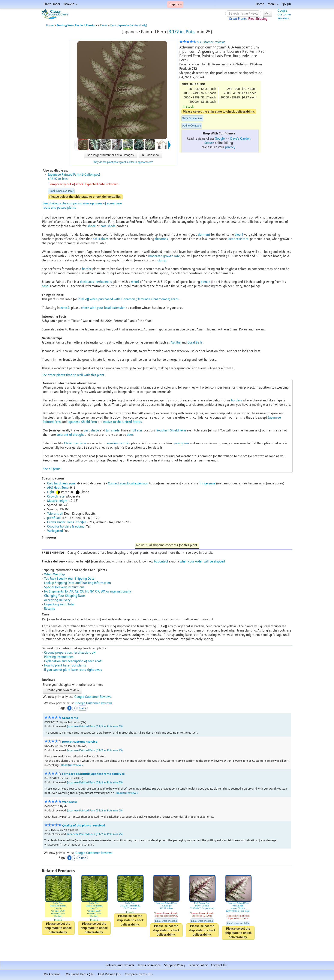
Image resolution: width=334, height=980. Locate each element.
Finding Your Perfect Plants (77, 25)
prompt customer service (80, 742)
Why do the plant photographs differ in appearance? (123, 162)
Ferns (104, 25)
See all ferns (52, 469)
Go (267, 13)
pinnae (205, 282)
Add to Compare (192, 126)
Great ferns (70, 718)
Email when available (61, 191)
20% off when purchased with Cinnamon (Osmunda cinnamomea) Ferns (128, 299)
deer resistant (238, 239)
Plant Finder (52, 4)
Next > (82, 708)
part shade (108, 226)
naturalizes (101, 239)
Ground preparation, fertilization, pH (70, 653)
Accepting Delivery (57, 600)
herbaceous (104, 282)
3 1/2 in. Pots (182, 32)
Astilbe (176, 343)
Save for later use (192, 118)
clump (162, 260)
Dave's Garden (240, 139)
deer (130, 435)
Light (51, 492)
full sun (137, 430)
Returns (50, 609)
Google (220, 139)
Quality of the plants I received (84, 825)
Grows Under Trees (61, 522)
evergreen (182, 443)
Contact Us (219, 965)
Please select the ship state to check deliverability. (219, 112)
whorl (135, 282)
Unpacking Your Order (60, 604)
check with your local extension (103, 308)
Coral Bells (195, 343)
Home (260, 4)
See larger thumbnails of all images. (111, 155)
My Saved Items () (80, 974)
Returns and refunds (120, 965)
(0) (286, 4)
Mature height (57, 501)
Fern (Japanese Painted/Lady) (129, 25)
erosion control (118, 443)
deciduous (87, 282)
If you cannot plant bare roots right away (73, 670)
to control (161, 562)
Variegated (55, 531)
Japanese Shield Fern (82, 422)
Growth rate (56, 497)
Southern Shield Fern (171, 430)
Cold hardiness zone (61, 483)
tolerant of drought (70, 435)
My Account (52, 974)
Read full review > (72, 765)
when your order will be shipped (202, 562)
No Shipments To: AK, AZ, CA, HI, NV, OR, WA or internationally (88, 592)
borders (237, 400)
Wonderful (70, 802)
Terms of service (149, 965)
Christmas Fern (75, 443)
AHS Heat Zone (58, 488)
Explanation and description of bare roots (73, 661)
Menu (273, 4)
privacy (230, 147)
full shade (113, 430)
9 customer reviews (202, 42)
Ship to (175, 4)
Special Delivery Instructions (64, 587)
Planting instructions (59, 657)
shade (92, 226)
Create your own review (62, 690)
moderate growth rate (164, 256)
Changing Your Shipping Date (64, 596)
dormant (204, 235)
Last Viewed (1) (110, 974)
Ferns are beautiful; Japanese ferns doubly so (93, 774)
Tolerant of (55, 514)
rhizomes (161, 239)
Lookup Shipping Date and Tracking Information (77, 583)
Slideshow (151, 155)
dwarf (239, 235)
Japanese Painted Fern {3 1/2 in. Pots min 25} (95, 726)
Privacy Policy (198, 965)
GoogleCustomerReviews (284, 14)
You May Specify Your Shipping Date (69, 579)
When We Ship (54, 574)
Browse (71, 4)
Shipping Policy (175, 965)
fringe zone (207, 483)
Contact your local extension (128, 483)
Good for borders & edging (66, 527)
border (87, 269)
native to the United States (123, 422)
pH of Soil (54, 518)
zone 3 (65, 308)
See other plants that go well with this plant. (73, 375)
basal (46, 286)
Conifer (81, 522)
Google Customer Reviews (93, 697)
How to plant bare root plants (65, 666)
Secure (209, 143)
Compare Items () (139, 974)
